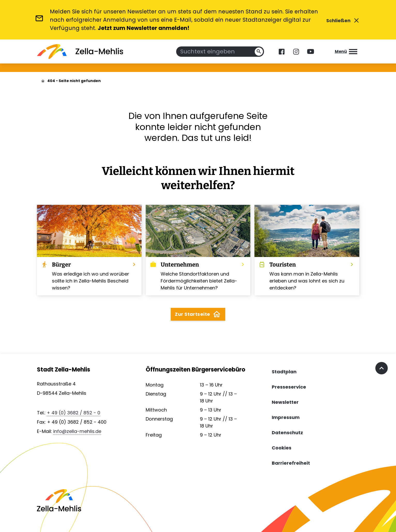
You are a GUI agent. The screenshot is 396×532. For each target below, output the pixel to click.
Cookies (282, 448)
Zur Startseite (198, 314)
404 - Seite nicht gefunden (74, 81)
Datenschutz (287, 433)
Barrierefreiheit (291, 463)
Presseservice (289, 387)
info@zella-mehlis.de (77, 431)
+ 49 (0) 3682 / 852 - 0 (73, 413)
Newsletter (285, 402)
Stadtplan (284, 372)
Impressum (286, 417)
